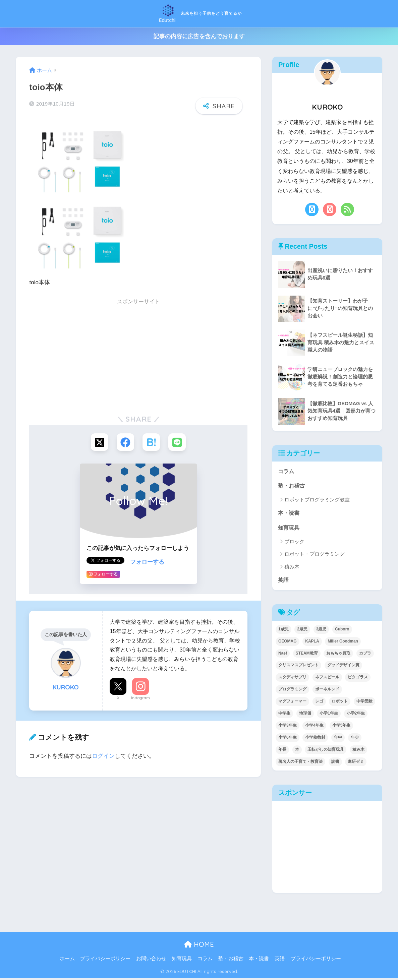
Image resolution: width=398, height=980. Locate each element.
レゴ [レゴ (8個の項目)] (319, 703)
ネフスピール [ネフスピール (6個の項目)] (327, 679)
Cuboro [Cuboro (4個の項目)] (342, 631)
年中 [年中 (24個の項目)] (338, 739)
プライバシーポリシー (105, 960)
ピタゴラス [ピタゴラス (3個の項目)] (358, 679)
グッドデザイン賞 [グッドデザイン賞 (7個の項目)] (343, 667)
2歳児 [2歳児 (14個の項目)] (302, 631)
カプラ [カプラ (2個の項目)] (365, 655)
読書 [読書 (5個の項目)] (335, 763)
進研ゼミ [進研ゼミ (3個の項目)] (356, 763)
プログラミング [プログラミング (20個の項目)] (292, 691)
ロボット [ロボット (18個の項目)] (340, 703)
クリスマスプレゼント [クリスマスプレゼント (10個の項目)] (298, 667)
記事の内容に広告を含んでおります (199, 36)
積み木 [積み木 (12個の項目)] (358, 751)
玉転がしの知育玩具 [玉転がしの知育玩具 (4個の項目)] (326, 751)
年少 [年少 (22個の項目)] (355, 739)
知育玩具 (289, 529)
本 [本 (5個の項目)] (297, 751)
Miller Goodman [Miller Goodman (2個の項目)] (343, 643)
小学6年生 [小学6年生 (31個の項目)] (288, 739)
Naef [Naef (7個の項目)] (283, 655)
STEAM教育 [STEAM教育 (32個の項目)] (307, 655)
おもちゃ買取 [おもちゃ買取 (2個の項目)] (338, 655)
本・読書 (289, 514)
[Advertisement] (138, 355)
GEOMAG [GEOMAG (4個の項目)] (288, 643)
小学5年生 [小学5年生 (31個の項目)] (342, 727)
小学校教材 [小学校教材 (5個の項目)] (315, 739)
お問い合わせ (151, 960)
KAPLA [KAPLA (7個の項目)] (312, 643)
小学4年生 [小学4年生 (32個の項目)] (314, 727)
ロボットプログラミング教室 (317, 500)
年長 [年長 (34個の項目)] (282, 751)
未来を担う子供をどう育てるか (199, 13)
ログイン (103, 756)
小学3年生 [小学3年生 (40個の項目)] (288, 727)
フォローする (147, 562)
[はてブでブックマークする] (152, 441)
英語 (284, 581)
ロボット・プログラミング (315, 555)
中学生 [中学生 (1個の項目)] (284, 715)
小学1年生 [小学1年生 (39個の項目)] (329, 715)
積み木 (292, 568)
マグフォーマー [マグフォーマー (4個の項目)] (292, 703)
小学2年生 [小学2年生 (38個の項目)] (356, 715)
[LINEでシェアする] (179, 441)
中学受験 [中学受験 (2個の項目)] (364, 703)
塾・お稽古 (292, 486)
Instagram (140, 697)
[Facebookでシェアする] (125, 441)
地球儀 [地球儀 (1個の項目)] (305, 715)
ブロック (294, 543)
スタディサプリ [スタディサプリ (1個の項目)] (292, 679)
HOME (199, 946)
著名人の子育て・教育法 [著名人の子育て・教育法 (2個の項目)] (300, 763)
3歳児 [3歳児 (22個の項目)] (321, 631)
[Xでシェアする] (98, 441)
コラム (287, 471)
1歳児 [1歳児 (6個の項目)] (283, 631)
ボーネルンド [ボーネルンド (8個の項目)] (327, 691)
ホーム (67, 960)
